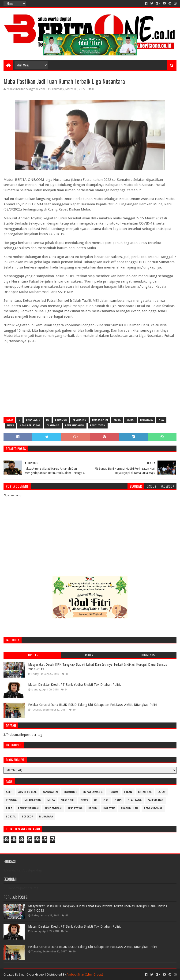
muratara (146, 420)
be (48, 420)
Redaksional (153, 808)
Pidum (93, 808)
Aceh (9, 792)
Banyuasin (33, 420)
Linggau (12, 800)
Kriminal (145, 792)
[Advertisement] (90, 380)
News (10, 426)
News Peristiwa (30, 426)
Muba (117, 420)
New (161, 420)
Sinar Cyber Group (31, 975)
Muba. (130, 420)
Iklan (128, 792)
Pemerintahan (75, 426)
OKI (106, 800)
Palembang (155, 800)
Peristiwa (75, 808)
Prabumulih (129, 808)
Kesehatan (79, 420)
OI (96, 800)
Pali (9, 808)
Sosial (11, 817)
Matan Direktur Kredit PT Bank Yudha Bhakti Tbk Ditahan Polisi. (75, 685)
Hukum (113, 792)
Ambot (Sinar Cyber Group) (85, 975)
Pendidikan (98, 426)
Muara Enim (100, 420)
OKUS (118, 800)
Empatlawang (93, 792)
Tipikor (27, 817)
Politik (109, 808)
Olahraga (53, 426)
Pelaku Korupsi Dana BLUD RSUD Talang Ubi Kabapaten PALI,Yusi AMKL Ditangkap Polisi (93, 705)
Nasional (68, 800)
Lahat (162, 792)
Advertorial (27, 792)
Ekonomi (61, 420)
